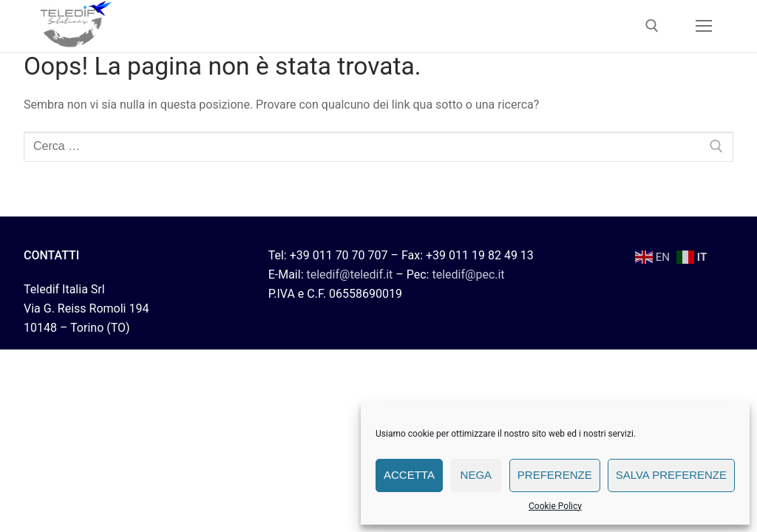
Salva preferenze (671, 475)
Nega (476, 475)
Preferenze (555, 475)
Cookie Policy (555, 506)
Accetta (409, 475)
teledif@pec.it (468, 274)
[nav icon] (704, 26)
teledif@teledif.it (349, 274)
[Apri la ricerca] (652, 26)
